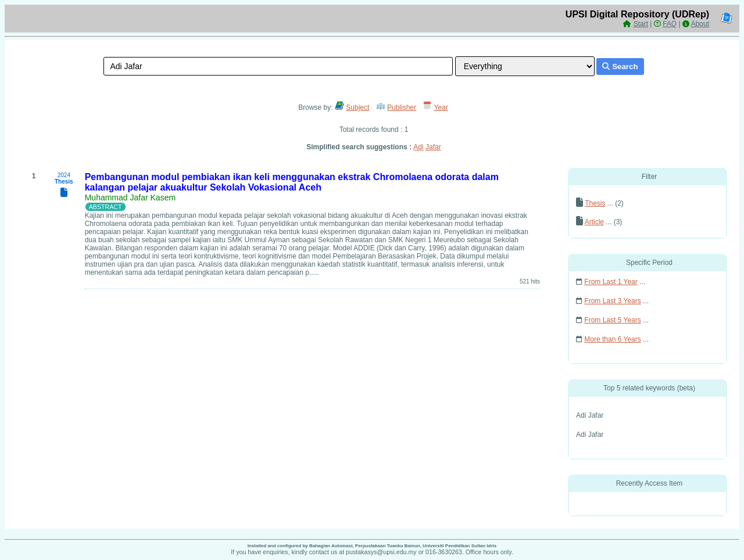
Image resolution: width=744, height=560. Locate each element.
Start (641, 24)
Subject (357, 107)
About (700, 24)
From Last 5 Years (612, 320)
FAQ (670, 24)
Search (620, 67)
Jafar (433, 147)
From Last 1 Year (611, 282)
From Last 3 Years (612, 301)
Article (594, 222)
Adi (418, 147)
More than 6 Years (612, 339)
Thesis (595, 203)
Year (441, 107)
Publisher (402, 107)
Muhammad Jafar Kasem (130, 198)
